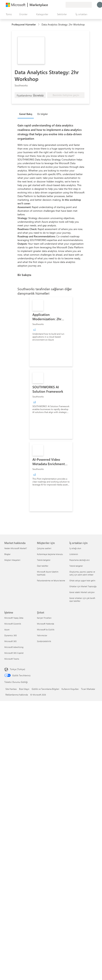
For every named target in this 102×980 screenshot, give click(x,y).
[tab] (27, 114)
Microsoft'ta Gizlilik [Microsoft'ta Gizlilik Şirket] (46, 630)
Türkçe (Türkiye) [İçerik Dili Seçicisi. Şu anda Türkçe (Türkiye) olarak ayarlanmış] (17, 669)
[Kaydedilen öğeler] (58, 5)
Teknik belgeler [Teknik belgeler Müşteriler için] (44, 560)
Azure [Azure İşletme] (7, 630)
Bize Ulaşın (24, 689)
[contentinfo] (39, 25)
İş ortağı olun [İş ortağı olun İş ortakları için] (75, 548)
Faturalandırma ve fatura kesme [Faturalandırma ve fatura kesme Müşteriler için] (51, 580)
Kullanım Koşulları (70, 689)
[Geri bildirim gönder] (50, 5)
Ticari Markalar (88, 689)
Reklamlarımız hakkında (17, 695)
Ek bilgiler (43, 114)
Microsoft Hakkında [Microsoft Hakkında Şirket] (46, 624)
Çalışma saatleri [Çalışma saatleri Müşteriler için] (44, 548)
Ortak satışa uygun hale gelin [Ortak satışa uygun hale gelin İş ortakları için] (82, 580)
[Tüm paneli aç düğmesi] (8, 14)
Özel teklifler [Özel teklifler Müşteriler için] (43, 566)
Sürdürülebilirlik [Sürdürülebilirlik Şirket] (44, 641)
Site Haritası (11, 689)
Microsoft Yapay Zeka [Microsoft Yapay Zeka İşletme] (14, 618)
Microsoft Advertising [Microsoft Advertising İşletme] (14, 647)
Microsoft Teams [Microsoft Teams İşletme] (12, 659)
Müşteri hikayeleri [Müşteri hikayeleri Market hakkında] (12, 560)
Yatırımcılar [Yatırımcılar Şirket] (42, 635)
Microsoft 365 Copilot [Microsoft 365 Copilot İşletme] (14, 653)
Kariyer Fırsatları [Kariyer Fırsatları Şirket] (44, 618)
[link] (51, 332)
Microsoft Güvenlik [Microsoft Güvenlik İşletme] (13, 624)
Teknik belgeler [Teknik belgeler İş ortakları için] (76, 566)
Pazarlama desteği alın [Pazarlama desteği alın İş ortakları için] (80, 560)
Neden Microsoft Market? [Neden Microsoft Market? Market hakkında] (16, 548)
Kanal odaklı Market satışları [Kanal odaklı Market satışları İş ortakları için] (82, 592)
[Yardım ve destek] (54, 5)
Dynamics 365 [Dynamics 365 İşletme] (11, 635)
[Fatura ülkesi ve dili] (79, 5)
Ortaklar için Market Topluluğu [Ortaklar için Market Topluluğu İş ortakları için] (83, 586)
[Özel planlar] (63, 5)
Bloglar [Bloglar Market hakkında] (7, 554)
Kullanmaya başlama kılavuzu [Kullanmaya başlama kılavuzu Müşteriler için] (50, 554)
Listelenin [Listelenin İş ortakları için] (74, 554)
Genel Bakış (26, 114)
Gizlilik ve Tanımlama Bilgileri (45, 689)
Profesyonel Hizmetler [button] (24, 24)
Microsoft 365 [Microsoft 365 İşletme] (10, 641)
